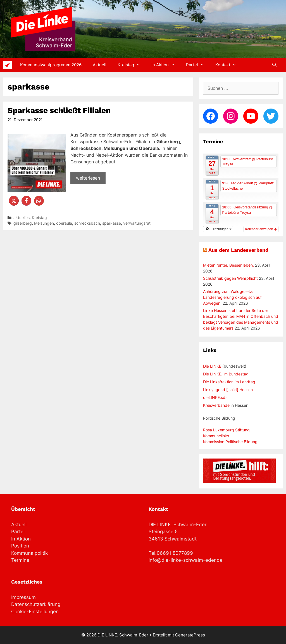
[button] (14, 201)
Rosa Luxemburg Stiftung (226, 430)
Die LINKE (212, 366)
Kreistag (132, 65)
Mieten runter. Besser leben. (228, 265)
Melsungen (44, 223)
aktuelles (22, 218)
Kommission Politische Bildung (230, 442)
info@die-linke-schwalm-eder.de (186, 560)
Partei (198, 65)
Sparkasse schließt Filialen (59, 110)
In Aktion (166, 65)
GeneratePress (190, 635)
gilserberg (23, 223)
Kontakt (229, 65)
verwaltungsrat (137, 223)
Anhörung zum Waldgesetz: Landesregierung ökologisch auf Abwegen (232, 297)
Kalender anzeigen (261, 229)
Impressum (23, 597)
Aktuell (100, 65)
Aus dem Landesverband (238, 250)
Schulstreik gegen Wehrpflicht (230, 278)
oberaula (64, 223)
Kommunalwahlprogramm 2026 (51, 65)
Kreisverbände (216, 405)
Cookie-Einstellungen (35, 612)
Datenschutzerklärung (36, 604)
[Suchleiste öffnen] (274, 65)
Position (20, 546)
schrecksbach (87, 223)
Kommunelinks (216, 436)
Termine (20, 560)
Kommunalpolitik (29, 553)
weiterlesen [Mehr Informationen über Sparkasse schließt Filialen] (88, 178)
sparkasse (112, 223)
